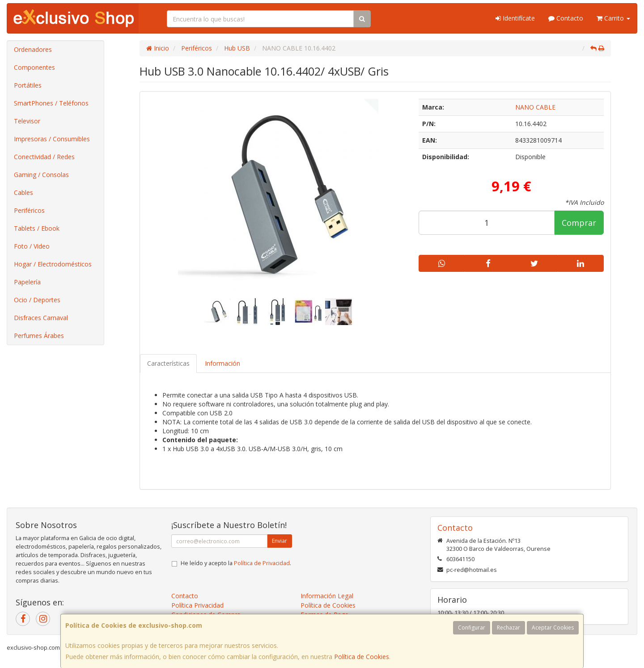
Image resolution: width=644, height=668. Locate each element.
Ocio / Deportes (37, 300)
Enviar (280, 541)
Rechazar (508, 628)
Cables (23, 192)
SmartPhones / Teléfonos (51, 103)
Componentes (34, 67)
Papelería (27, 282)
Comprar (579, 223)
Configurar (472, 628)
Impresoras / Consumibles (52, 139)
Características (168, 363)
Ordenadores (33, 49)
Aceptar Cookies (553, 628)
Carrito (613, 18)
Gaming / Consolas (41, 175)
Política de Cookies (362, 657)
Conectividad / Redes (44, 157)
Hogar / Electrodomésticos (53, 264)
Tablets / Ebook (37, 228)
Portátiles (28, 85)
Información (222, 363)
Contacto (566, 18)
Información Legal (327, 596)
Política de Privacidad (262, 563)
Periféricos (29, 210)
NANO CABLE (535, 107)
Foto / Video (32, 246)
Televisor (27, 121)
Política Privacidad (197, 605)
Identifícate (515, 18)
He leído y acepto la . (236, 563)
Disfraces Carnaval (41, 318)
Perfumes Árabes (39, 336)
